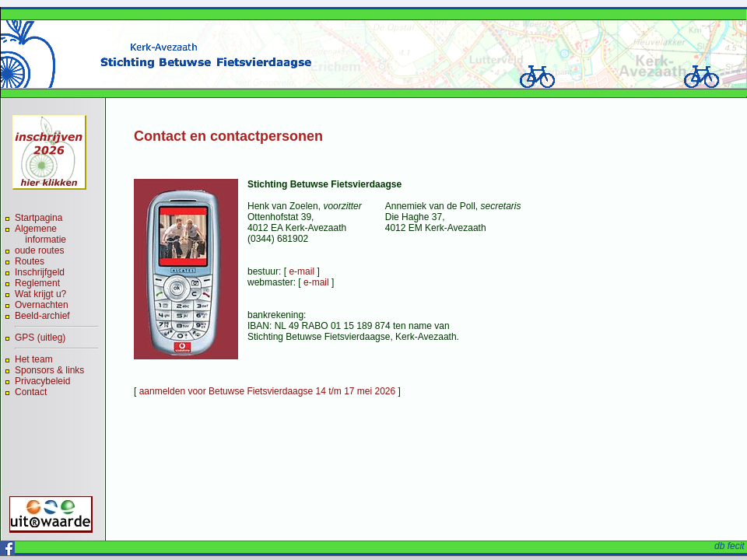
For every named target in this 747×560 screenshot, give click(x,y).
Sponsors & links (49, 370)
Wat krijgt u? (40, 294)
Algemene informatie (40, 234)
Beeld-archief (42, 316)
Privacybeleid (42, 381)
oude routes (39, 250)
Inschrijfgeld (40, 272)
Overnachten (42, 305)
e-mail (302, 271)
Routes (30, 261)
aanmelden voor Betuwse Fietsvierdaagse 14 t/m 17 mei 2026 (268, 391)
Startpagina (39, 218)
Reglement (37, 283)
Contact (31, 392)
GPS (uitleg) (40, 338)
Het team (34, 359)
